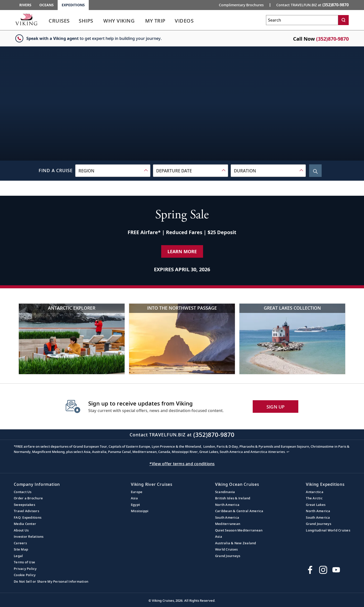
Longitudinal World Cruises (328, 530)
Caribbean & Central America (239, 511)
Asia (134, 498)
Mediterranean (228, 524)
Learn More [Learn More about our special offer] (182, 251)
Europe (137, 492)
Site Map (21, 549)
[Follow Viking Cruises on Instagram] (323, 570)
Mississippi (140, 511)
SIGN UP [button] (276, 407)
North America (227, 505)
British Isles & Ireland (233, 498)
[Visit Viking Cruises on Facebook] (310, 570)
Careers (20, 543)
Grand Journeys (228, 556)
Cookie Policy (25, 575)
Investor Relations (29, 536)
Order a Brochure (28, 498)
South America (227, 517)
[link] (59, 22)
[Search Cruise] (315, 171)
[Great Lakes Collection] (292, 339)
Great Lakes (316, 505)
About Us (21, 530)
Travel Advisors (26, 511)
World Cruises (226, 549)
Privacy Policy (25, 569)
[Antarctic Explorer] (72, 339)
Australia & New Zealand (236, 543)
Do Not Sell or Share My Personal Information (51, 581)
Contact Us (23, 492)
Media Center (25, 524)
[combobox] (113, 171)
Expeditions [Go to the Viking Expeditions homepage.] (73, 5)
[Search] (343, 20)
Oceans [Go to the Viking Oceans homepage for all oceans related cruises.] (47, 5)
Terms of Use (24, 562)
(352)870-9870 (332, 39)
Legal (18, 556)
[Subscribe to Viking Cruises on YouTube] (336, 570)
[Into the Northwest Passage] (182, 339)
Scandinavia (225, 492)
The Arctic (314, 498)
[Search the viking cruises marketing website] (302, 20)
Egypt (135, 505)
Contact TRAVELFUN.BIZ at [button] (312, 5)
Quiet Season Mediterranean (239, 530)
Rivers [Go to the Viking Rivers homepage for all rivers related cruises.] (25, 5)
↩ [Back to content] (288, 452)
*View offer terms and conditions (182, 464)
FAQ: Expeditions (28, 517)
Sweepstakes (24, 505)
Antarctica (315, 492)
